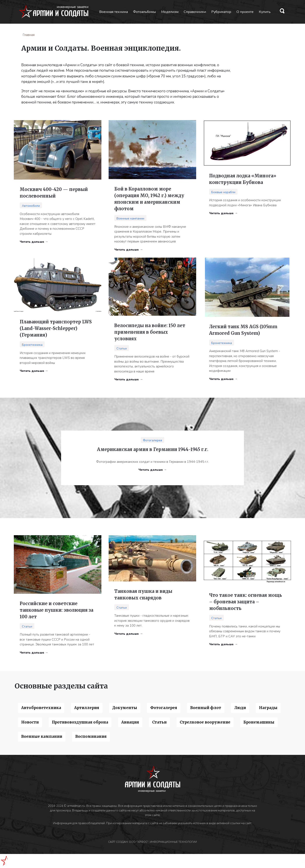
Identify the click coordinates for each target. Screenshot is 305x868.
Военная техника (114, 12)
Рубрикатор (221, 12)
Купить (265, 12)
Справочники (195, 12)
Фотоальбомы (145, 12)
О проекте (245, 12)
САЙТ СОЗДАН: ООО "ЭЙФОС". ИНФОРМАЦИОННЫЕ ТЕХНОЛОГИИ (152, 842)
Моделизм (170, 12)
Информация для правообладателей (79, 823)
